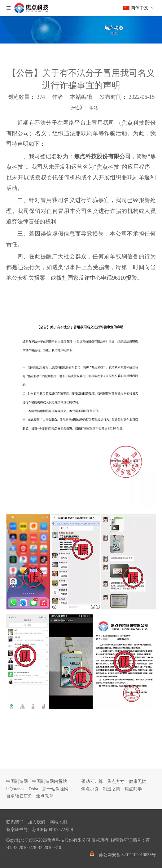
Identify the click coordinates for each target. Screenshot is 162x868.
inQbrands (15, 789)
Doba (33, 789)
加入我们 (37, 822)
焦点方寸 (116, 781)
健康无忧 (138, 781)
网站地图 (58, 822)
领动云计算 (92, 781)
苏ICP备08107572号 (51, 830)
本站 (94, 108)
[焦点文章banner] (81, 30)
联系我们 (15, 822)
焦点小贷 (90, 789)
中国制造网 (17, 781)
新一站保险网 (55, 789)
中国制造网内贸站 (50, 781)
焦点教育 (45, 796)
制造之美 (112, 789)
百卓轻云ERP (19, 796)
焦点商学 (133, 789)
